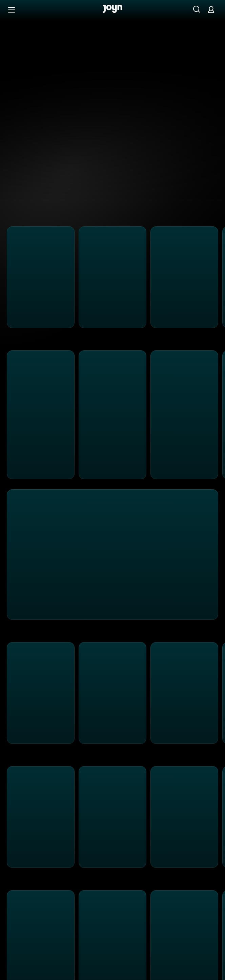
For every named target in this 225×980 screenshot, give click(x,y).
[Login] (211, 9)
